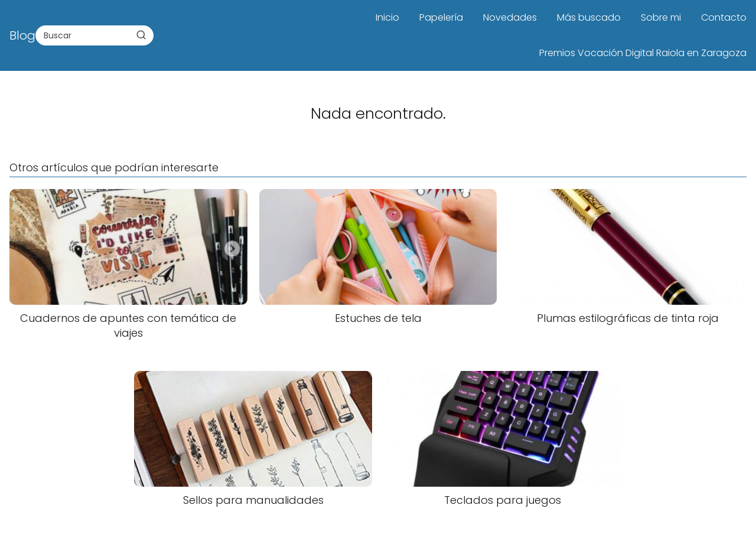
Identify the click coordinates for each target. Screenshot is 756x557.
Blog (22, 35)
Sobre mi (661, 17)
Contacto (724, 17)
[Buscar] (141, 35)
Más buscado (589, 17)
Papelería (441, 17)
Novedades (510, 17)
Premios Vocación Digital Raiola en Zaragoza (643, 53)
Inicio (387, 17)
